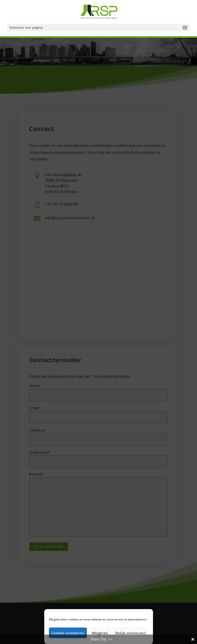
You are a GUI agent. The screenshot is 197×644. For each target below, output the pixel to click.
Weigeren (100, 633)
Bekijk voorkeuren (131, 633)
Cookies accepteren (68, 633)
